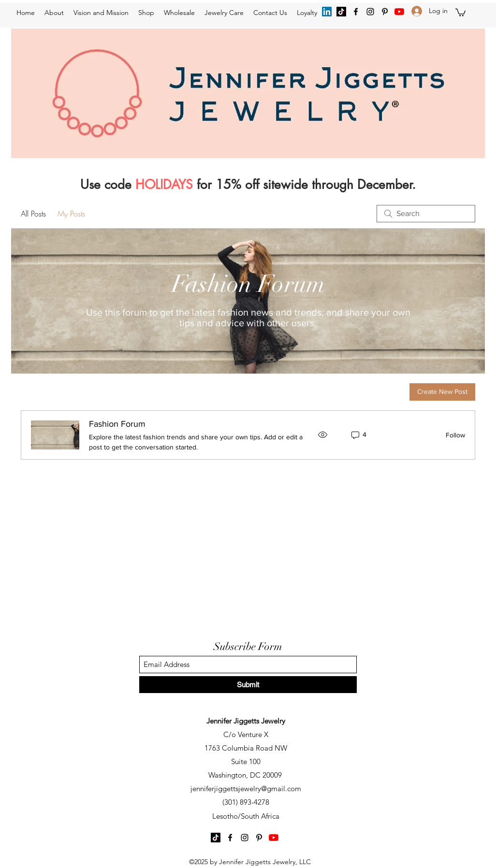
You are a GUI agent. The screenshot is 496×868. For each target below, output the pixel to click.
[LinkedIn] (327, 12)
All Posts (33, 214)
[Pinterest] (385, 12)
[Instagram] (370, 12)
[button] (460, 12)
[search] (426, 214)
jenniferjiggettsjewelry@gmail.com (246, 788)
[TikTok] (341, 12)
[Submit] (248, 685)
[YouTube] (399, 12)
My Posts (71, 214)
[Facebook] (356, 12)
